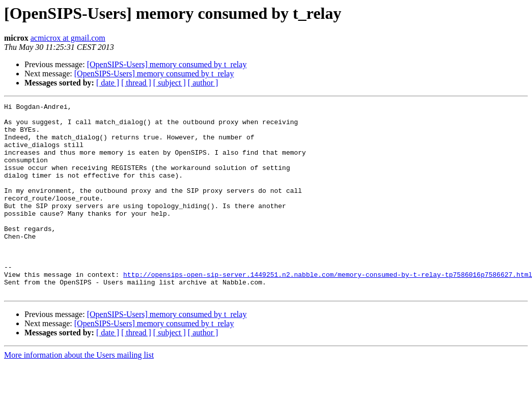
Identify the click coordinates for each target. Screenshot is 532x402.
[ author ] (203, 83)
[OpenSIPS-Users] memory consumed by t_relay (167, 64)
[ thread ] (136, 83)
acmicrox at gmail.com (68, 38)
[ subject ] (170, 83)
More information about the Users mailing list (79, 393)
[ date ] (108, 83)
